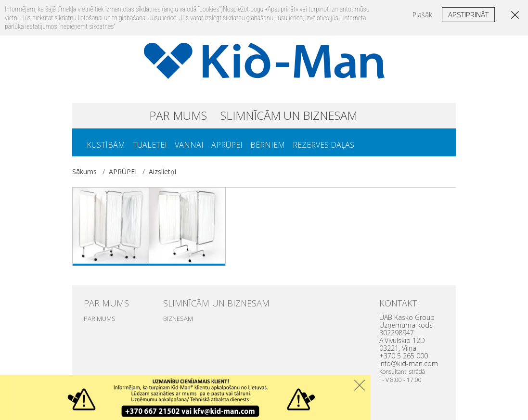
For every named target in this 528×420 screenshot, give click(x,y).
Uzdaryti (359, 385)
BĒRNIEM (268, 145)
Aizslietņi (162, 172)
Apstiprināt (468, 14)
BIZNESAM (178, 318)
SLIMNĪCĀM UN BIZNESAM (289, 115)
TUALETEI (150, 145)
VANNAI (189, 145)
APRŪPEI (227, 145)
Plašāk (422, 15)
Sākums (84, 172)
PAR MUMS (178, 115)
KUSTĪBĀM (106, 145)
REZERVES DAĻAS (323, 145)
